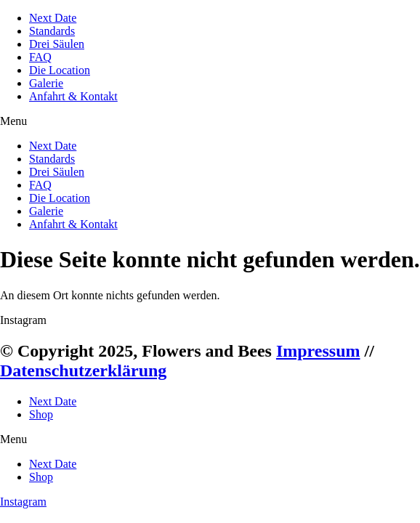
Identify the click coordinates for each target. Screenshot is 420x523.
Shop (41, 414)
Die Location (60, 70)
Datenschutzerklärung (83, 370)
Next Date (53, 18)
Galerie (46, 83)
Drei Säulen (57, 44)
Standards (52, 31)
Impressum (318, 351)
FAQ (40, 57)
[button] (210, 121)
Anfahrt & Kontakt (73, 96)
